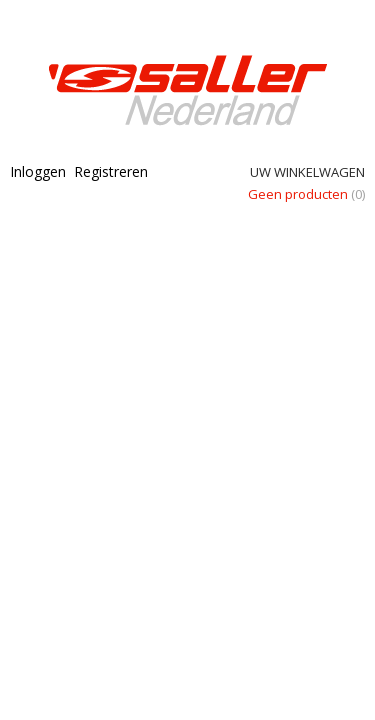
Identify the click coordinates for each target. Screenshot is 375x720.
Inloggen (38, 171)
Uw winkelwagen (307, 172)
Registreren (111, 171)
